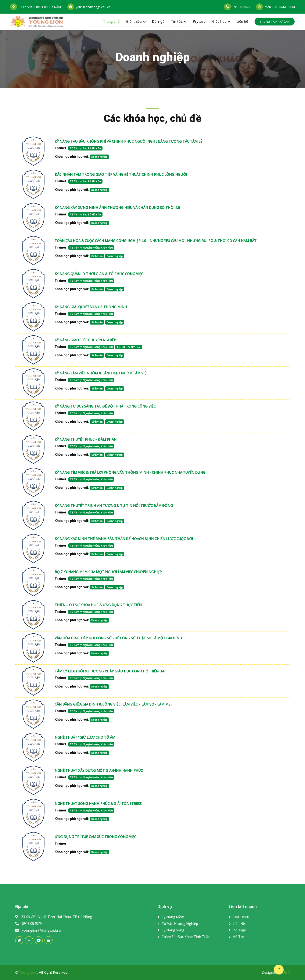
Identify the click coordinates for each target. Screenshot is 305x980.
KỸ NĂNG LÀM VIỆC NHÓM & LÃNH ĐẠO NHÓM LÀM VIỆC (102, 373)
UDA (286, 972)
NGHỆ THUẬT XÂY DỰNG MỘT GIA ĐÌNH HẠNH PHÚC (99, 771)
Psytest (199, 21)
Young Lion (28, 972)
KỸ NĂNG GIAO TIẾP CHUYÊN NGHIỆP (85, 340)
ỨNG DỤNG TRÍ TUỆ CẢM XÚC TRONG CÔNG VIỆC (95, 837)
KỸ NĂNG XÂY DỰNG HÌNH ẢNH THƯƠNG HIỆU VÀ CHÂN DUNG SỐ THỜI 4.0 (117, 208)
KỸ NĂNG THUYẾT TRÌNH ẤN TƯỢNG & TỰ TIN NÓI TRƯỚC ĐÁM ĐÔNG (114, 506)
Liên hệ (242, 21)
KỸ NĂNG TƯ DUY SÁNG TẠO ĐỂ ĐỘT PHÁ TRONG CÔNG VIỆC (105, 406)
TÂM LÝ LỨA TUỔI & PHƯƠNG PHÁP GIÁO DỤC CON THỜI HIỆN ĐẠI (110, 671)
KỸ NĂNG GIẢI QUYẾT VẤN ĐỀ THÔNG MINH (91, 307)
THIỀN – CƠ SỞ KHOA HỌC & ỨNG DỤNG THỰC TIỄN (98, 605)
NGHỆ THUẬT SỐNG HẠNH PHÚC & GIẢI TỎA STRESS (98, 804)
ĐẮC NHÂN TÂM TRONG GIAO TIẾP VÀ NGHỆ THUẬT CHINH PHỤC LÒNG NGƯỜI (121, 174)
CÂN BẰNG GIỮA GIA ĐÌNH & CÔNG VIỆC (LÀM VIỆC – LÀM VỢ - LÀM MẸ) (113, 704)
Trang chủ (111, 21)
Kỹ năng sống (173, 930)
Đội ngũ (158, 21)
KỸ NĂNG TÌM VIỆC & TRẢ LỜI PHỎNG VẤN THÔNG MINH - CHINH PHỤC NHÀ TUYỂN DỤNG (130, 472)
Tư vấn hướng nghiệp (180, 924)
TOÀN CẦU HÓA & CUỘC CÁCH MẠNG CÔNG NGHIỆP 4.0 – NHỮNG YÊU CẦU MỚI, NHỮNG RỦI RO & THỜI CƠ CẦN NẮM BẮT (156, 241)
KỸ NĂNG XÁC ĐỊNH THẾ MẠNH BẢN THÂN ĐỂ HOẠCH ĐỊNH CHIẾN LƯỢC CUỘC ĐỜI (124, 539)
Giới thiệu (134, 21)
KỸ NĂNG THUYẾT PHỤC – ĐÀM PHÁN (86, 439)
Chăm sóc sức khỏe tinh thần (186, 937)
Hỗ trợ (238, 937)
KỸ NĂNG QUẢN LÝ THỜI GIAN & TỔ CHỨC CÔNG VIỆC (99, 274)
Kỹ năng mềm (173, 917)
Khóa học (219, 21)
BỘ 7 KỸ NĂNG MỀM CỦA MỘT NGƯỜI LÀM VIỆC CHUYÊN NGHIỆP (108, 572)
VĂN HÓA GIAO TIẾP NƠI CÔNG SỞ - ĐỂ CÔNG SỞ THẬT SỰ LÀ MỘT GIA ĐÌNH (118, 638)
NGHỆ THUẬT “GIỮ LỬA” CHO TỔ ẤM (85, 737)
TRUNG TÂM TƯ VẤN (275, 22)
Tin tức (177, 21)
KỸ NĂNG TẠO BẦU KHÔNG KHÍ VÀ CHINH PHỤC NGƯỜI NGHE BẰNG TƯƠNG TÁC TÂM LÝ (128, 141)
